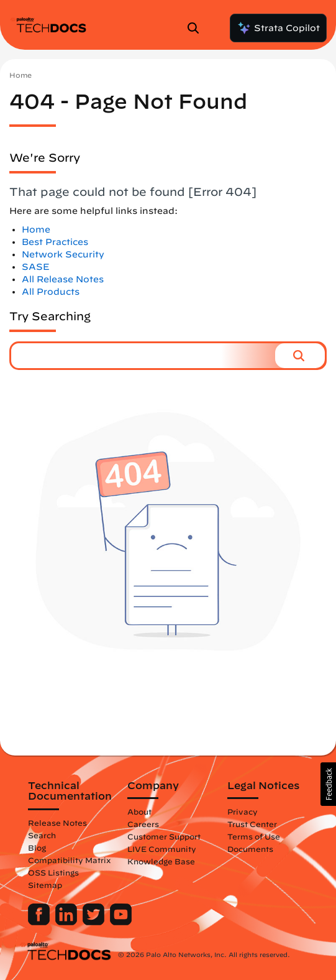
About (139, 811)
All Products (51, 292)
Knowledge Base (161, 861)
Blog (37, 848)
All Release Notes (63, 279)
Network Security (63, 254)
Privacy (243, 811)
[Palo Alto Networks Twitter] (95, 922)
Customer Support (164, 836)
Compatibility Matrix (69, 860)
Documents (250, 849)
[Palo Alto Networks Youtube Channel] (121, 922)
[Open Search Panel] (197, 28)
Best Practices (55, 242)
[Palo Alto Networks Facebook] (40, 922)
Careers (143, 824)
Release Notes (57, 823)
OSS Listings (53, 872)
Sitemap (45, 885)
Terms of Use (254, 836)
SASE (36, 267)
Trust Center (252, 824)
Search (42, 835)
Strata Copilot (278, 28)
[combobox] (143, 356)
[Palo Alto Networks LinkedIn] (67, 922)
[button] (300, 356)
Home (20, 75)
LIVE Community (162, 849)
